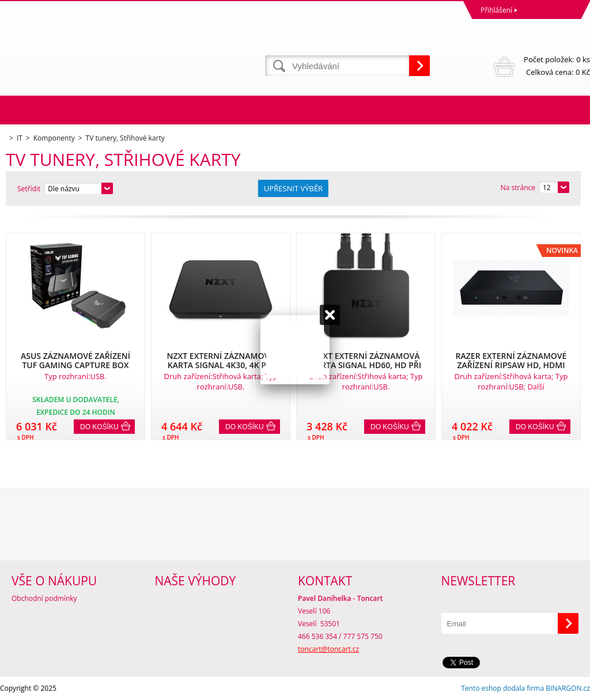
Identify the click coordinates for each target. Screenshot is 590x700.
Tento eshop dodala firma (502, 688)
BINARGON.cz (568, 688)
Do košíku (99, 427)
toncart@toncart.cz (328, 649)
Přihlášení (496, 10)
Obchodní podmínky (44, 598)
